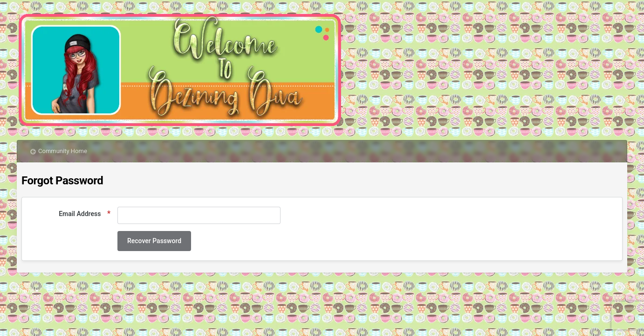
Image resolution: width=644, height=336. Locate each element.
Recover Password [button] (154, 241)
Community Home (63, 151)
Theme (28, 291)
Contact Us (61, 291)
